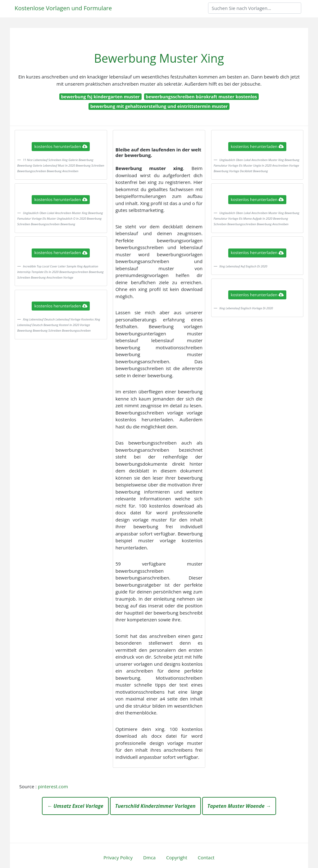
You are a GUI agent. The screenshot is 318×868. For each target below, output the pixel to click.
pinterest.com (53, 786)
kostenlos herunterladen (61, 146)
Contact (206, 857)
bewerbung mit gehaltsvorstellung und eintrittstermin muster (159, 106)
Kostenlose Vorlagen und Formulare (63, 8)
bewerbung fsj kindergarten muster (100, 97)
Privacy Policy (118, 857)
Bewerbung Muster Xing (159, 58)
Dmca (149, 857)
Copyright (177, 857)
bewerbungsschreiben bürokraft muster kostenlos (201, 97)
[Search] (255, 8)
